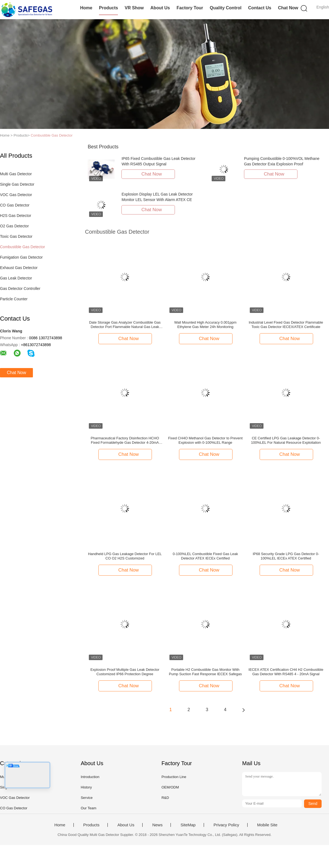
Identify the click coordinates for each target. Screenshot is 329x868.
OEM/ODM (170, 787)
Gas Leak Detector (16, 278)
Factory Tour (190, 8)
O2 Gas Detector (14, 226)
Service (86, 798)
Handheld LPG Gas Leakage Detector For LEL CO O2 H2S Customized (125, 556)
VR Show (134, 8)
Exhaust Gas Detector (19, 268)
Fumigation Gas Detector (21, 257)
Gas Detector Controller (20, 289)
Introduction (90, 777)
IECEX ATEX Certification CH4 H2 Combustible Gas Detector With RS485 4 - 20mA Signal (286, 672)
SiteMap (188, 825)
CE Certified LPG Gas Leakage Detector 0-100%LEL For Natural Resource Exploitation (286, 440)
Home (86, 8)
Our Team (88, 808)
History (86, 787)
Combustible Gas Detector (52, 135)
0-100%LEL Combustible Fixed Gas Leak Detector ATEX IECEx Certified (205, 556)
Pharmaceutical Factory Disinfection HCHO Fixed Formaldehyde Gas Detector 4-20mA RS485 (125, 440)
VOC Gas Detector (16, 195)
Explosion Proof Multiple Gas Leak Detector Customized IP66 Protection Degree (125, 672)
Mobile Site (267, 825)
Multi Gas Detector (16, 174)
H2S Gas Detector (16, 216)
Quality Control (226, 8)
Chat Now (288, 8)
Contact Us (260, 8)
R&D (165, 798)
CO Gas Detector (15, 205)
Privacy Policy (226, 825)
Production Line (174, 777)
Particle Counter (14, 299)
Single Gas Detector (17, 184)
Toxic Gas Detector (16, 236)
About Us (160, 8)
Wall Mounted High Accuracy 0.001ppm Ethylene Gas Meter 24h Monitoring (205, 325)
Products (108, 8)
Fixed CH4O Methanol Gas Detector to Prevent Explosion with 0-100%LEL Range (205, 440)
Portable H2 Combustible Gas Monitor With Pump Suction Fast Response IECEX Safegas (205, 672)
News (157, 825)
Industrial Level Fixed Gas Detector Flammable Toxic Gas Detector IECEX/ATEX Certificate (286, 325)
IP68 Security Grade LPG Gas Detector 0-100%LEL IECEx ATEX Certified (286, 556)
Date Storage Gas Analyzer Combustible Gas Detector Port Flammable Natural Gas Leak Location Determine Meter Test (125, 325)
